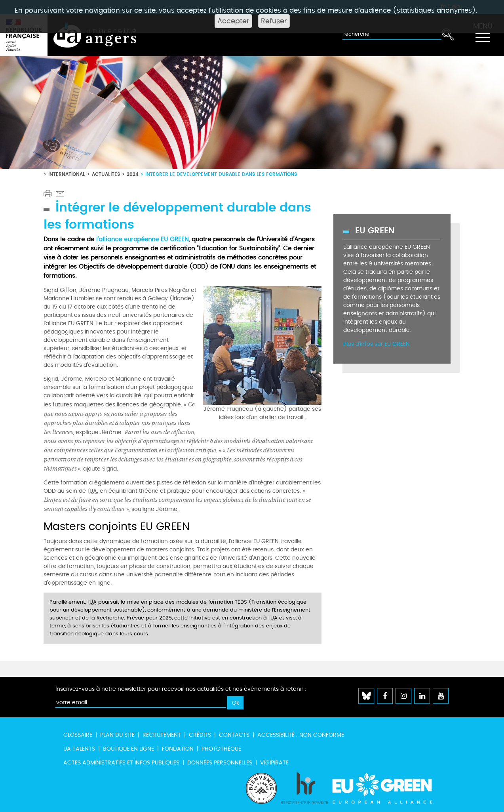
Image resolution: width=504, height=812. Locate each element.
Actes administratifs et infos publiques (121, 763)
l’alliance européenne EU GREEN (142, 239)
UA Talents (79, 749)
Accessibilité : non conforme (301, 735)
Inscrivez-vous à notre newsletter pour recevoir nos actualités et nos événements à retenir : (181, 689)
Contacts (234, 735)
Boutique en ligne (128, 749)
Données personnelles (220, 763)
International (67, 174)
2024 (133, 174)
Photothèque (221, 749)
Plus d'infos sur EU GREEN (377, 344)
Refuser (274, 21)
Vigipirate (274, 763)
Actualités (106, 174)
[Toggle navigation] (483, 35)
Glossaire (78, 735)
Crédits (200, 735)
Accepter (233, 21)
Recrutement (162, 735)
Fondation (178, 749)
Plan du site (117, 735)
